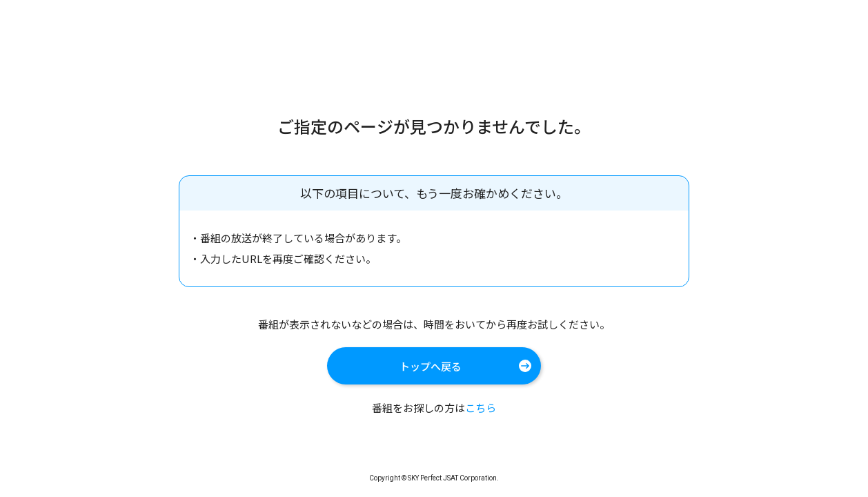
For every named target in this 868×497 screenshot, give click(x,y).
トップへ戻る (431, 366)
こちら (481, 408)
